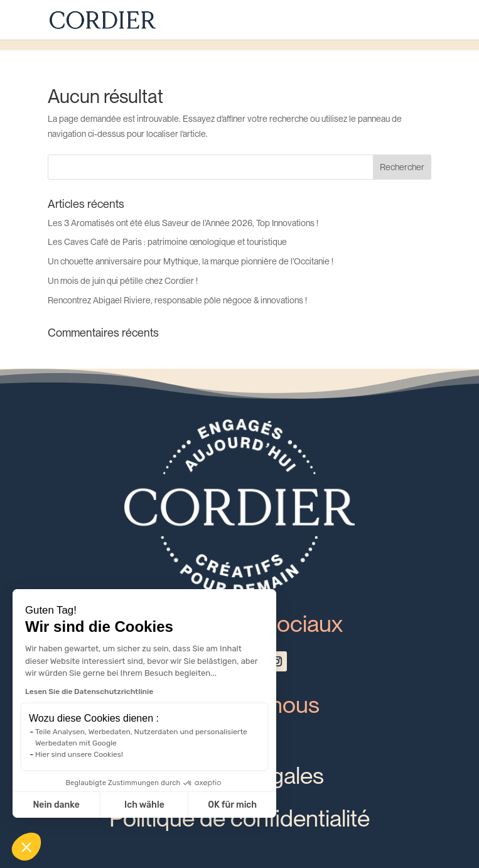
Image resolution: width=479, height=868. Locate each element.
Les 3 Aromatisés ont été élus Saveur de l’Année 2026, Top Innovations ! (183, 223)
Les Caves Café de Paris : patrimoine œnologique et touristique (167, 242)
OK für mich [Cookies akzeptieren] (232, 805)
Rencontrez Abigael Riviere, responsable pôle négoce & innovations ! (177, 300)
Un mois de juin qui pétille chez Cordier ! (123, 281)
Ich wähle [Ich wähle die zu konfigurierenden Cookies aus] (144, 805)
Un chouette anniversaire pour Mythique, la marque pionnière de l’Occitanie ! (191, 261)
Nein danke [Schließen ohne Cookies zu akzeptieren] (56, 805)
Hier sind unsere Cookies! (79, 754)
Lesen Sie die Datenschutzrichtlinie (89, 692)
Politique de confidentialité (239, 818)
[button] (26, 847)
